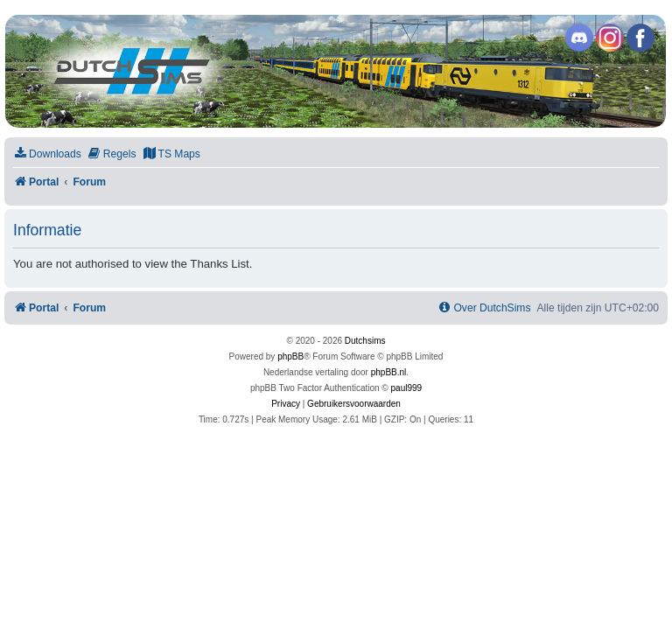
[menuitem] (47, 154)
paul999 (407, 388)
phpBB (290, 356)
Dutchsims (365, 341)
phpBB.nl (389, 372)
